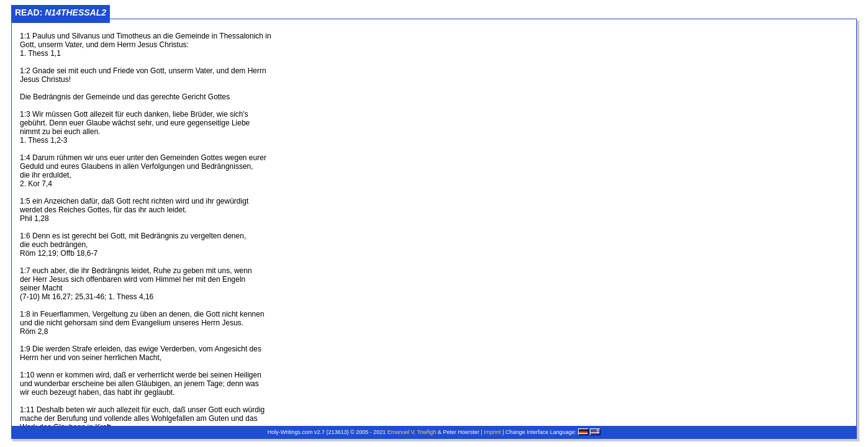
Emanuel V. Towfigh (412, 432)
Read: (61, 12)
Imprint (492, 432)
